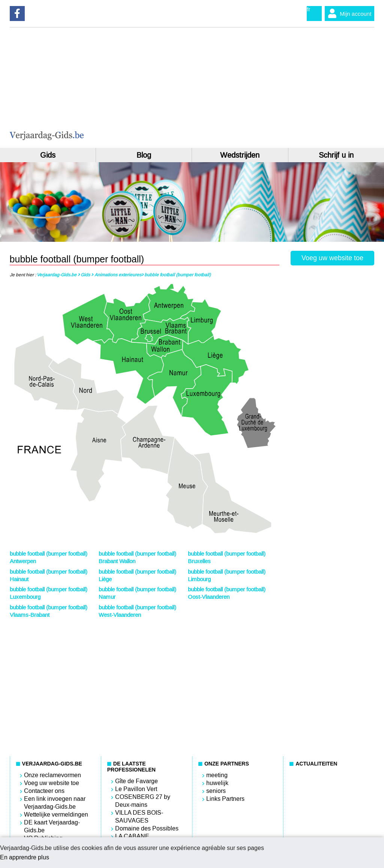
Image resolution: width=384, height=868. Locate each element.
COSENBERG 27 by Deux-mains (143, 801)
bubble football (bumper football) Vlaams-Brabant (49, 611)
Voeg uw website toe (332, 258)
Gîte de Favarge (136, 781)
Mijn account (348, 14)
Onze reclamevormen (52, 775)
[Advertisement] (301, 87)
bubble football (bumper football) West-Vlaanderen (137, 611)
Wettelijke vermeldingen (56, 815)
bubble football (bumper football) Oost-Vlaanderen (227, 593)
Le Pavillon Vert (136, 789)
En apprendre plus (25, 857)
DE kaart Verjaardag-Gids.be (52, 826)
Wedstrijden (240, 155)
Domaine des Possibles (147, 828)
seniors (216, 791)
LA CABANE (132, 836)
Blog (144, 155)
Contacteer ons (44, 791)
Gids (48, 155)
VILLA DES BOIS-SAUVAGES (139, 817)
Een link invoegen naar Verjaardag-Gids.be (55, 803)
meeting (217, 775)
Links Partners (225, 799)
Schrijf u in (336, 155)
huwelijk (217, 783)
